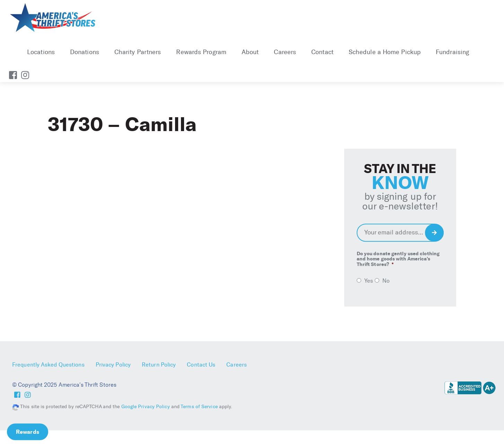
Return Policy (159, 365)
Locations (41, 52)
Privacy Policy (113, 365)
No (386, 281)
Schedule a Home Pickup (385, 52)
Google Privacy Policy (146, 407)
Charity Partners (138, 52)
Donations (85, 52)
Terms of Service (199, 407)
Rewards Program (201, 52)
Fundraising (452, 52)
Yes (369, 281)
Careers (285, 52)
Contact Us (201, 365)
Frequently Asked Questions (48, 365)
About (250, 52)
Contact (322, 52)
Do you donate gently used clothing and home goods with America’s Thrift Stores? (398, 259)
